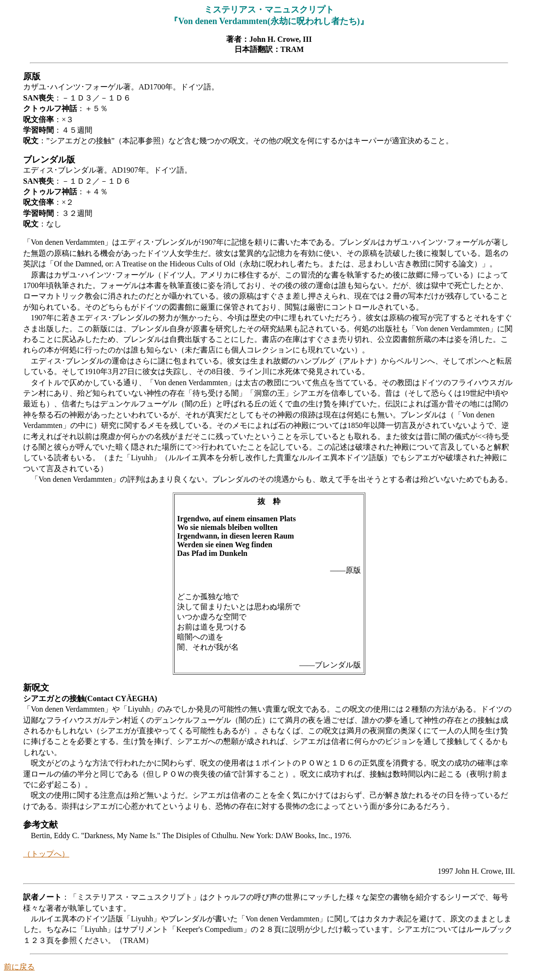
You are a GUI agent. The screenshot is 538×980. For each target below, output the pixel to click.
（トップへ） (46, 854)
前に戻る (19, 967)
